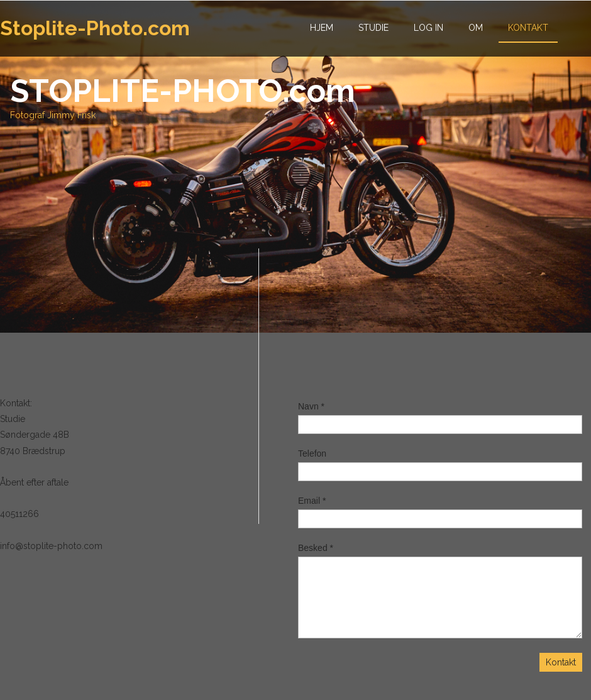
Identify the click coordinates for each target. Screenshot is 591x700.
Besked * (316, 548)
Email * (312, 501)
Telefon (312, 453)
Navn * (311, 406)
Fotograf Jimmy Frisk (53, 115)
